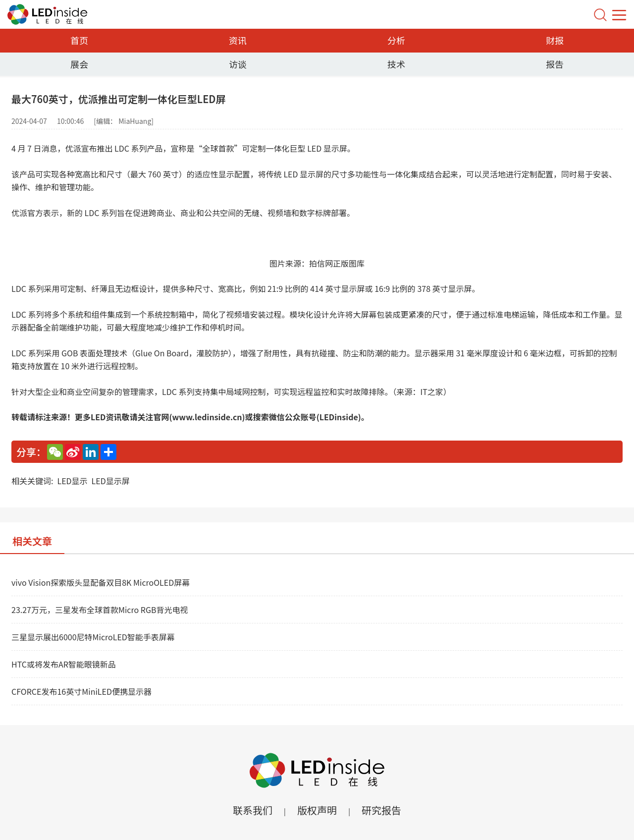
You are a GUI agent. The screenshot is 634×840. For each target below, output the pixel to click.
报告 (555, 64)
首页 (79, 40)
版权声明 (317, 810)
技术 (396, 64)
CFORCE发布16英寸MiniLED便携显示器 (81, 691)
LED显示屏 (111, 481)
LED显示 (72, 481)
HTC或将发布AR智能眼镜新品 (64, 664)
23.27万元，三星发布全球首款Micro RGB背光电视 (100, 610)
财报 (555, 40)
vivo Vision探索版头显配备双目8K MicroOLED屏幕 (101, 582)
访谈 (238, 64)
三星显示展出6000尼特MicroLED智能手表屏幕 (93, 637)
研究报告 (381, 810)
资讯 (238, 40)
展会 (79, 64)
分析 (396, 40)
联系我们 (253, 810)
